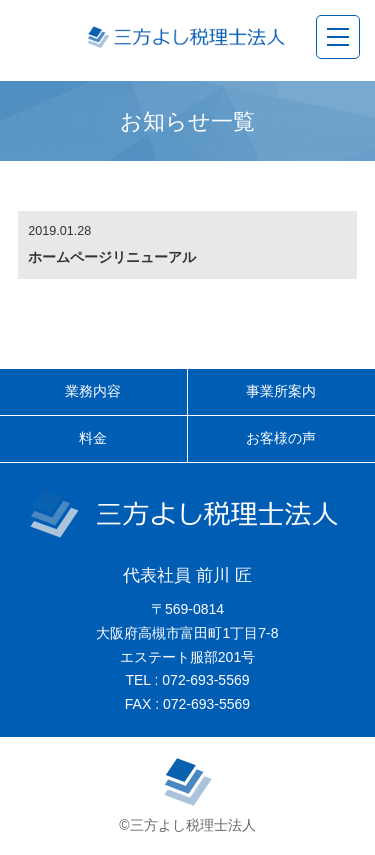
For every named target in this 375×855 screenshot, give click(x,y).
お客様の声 (281, 438)
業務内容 (93, 391)
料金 (93, 438)
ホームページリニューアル (112, 257)
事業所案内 (281, 391)
